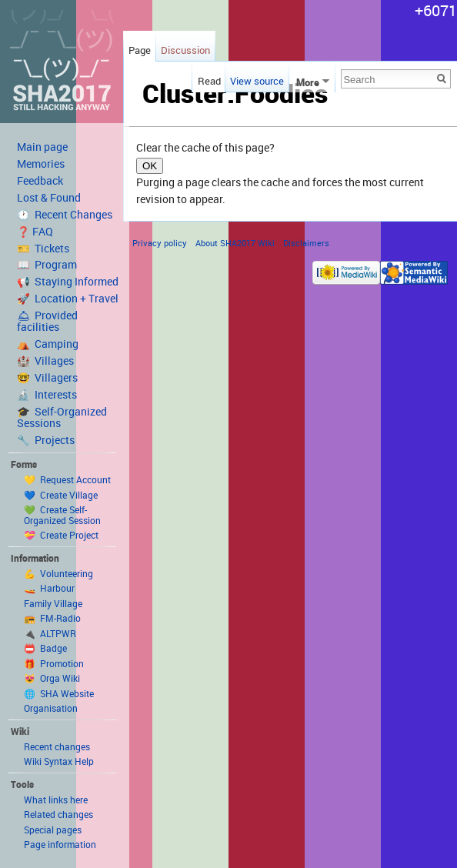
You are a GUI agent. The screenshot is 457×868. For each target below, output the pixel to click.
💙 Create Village (61, 495)
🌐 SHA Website (59, 693)
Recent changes (57, 746)
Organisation (51, 708)
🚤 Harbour (49, 588)
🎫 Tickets (43, 249)
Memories (41, 164)
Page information (60, 844)
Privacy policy (160, 243)
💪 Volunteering (58, 573)
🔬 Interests (47, 395)
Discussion (185, 50)
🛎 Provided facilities (47, 321)
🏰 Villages (45, 361)
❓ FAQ (35, 232)
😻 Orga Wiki (52, 678)
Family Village (53, 603)
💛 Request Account (67, 479)
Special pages (53, 830)
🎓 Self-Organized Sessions (62, 417)
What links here (56, 800)
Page (140, 50)
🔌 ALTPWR (50, 633)
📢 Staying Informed (68, 282)
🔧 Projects (46, 440)
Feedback (40, 181)
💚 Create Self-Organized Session (62, 515)
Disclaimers (306, 243)
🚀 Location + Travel (68, 299)
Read (207, 81)
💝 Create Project (61, 535)
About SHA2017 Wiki (235, 243)
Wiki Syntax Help (59, 761)
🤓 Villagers (47, 378)
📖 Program (47, 265)
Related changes (58, 814)
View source (257, 81)
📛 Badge (45, 648)
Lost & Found (49, 198)
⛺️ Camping (48, 344)
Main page (42, 147)
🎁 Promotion (54, 663)
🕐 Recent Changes (65, 215)
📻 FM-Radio (52, 618)
